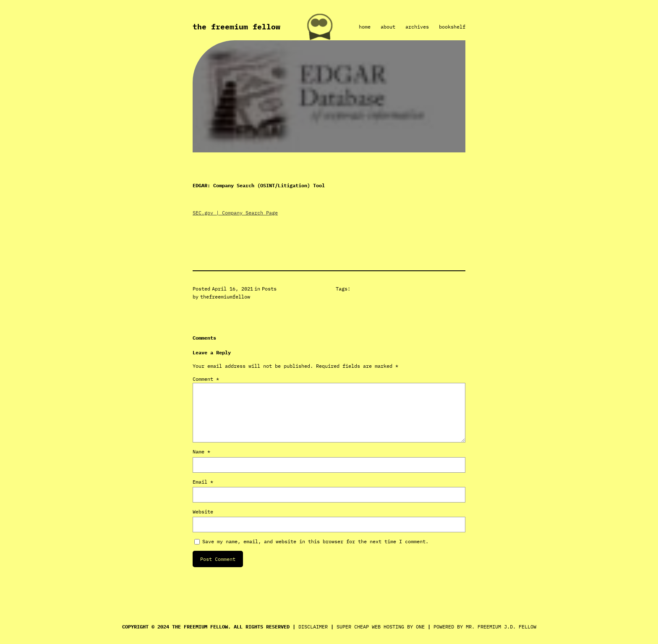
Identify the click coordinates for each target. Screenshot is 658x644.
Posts (269, 289)
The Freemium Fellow (236, 27)
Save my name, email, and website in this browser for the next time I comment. (315, 541)
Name (201, 452)
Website (203, 512)
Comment (206, 379)
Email (203, 482)
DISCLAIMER (313, 627)
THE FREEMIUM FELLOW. (201, 627)
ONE (420, 627)
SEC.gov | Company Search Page (235, 213)
